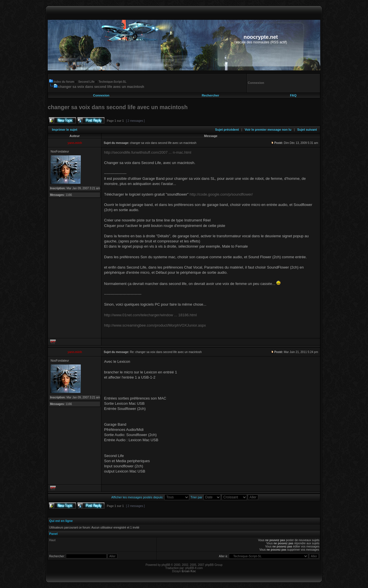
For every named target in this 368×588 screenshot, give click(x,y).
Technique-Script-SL (113, 82)
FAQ (293, 95)
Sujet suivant (307, 130)
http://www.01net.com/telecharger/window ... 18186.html (150, 315)
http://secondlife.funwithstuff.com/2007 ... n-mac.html (148, 152)
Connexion (101, 95)
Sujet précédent (227, 130)
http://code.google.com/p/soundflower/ (221, 194)
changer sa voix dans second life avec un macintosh (101, 87)
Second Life (86, 82)
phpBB (166, 565)
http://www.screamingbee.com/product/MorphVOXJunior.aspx (155, 325)
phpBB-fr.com (194, 568)
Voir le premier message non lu (268, 130)
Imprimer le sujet (65, 130)
